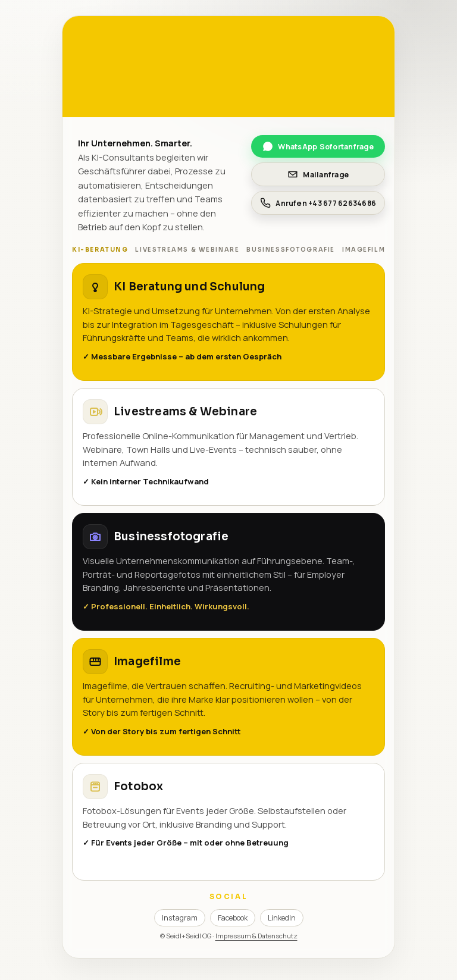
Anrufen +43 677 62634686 (318, 203)
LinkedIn (282, 918)
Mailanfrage (318, 174)
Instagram (180, 918)
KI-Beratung (100, 250)
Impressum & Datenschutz (256, 936)
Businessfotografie (291, 250)
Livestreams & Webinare (187, 250)
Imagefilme (366, 250)
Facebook (233, 918)
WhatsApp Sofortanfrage (318, 146)
